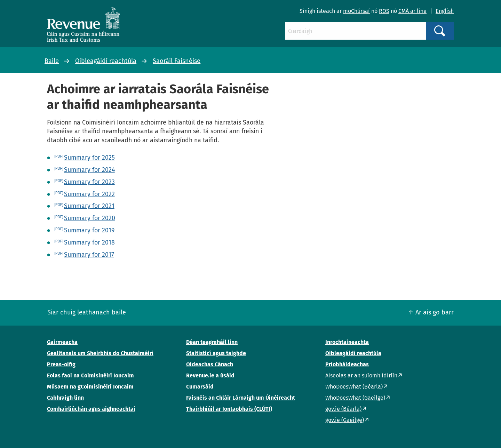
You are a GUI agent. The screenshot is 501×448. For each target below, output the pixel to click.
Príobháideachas (347, 364)
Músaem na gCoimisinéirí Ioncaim (90, 387)
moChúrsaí (356, 11)
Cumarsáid (200, 387)
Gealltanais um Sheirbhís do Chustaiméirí (100, 353)
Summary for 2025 (89, 158)
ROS (384, 11)
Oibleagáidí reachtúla (106, 61)
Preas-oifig (61, 364)
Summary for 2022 (89, 194)
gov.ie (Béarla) (343, 409)
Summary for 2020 (90, 218)
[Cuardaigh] (356, 31)
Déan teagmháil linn (212, 342)
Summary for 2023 (89, 182)
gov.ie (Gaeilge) (345, 420)
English (445, 11)
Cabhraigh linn (65, 398)
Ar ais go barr (435, 312)
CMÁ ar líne (412, 11)
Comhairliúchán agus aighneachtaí (91, 409)
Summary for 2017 (89, 255)
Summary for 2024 (89, 170)
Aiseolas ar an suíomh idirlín (361, 375)
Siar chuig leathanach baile (87, 312)
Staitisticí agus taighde (216, 353)
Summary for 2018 (89, 242)
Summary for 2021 (89, 206)
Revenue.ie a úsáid (210, 375)
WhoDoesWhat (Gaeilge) (355, 398)
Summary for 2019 (89, 230)
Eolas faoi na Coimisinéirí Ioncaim (90, 375)
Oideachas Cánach (210, 364)
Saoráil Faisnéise (177, 61)
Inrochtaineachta (347, 342)
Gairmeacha (62, 342)
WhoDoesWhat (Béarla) (354, 387)
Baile (52, 61)
